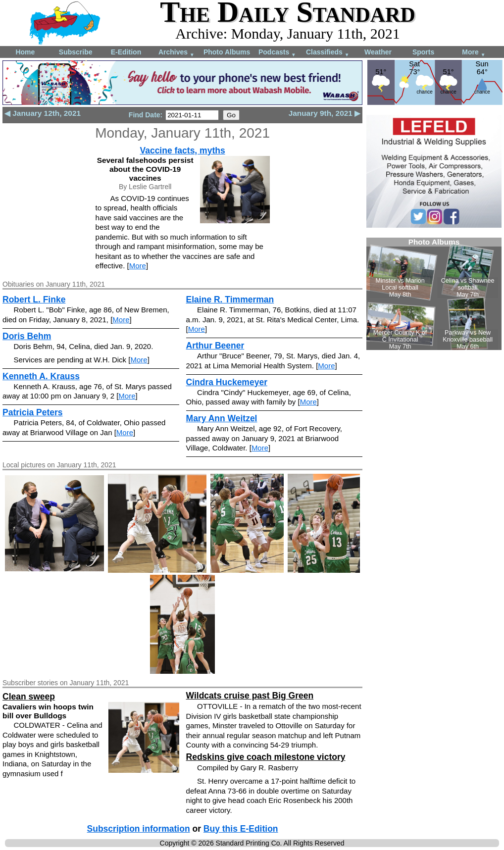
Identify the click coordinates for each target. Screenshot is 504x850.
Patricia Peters (33, 412)
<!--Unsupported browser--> (434, 294)
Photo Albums (227, 52)
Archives (176, 53)
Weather (378, 52)
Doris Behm (27, 336)
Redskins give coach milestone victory (266, 757)
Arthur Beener (215, 346)
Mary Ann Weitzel (222, 418)
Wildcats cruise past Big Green (250, 696)
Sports (423, 52)
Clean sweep (29, 697)
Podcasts (277, 53)
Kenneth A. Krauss (41, 376)
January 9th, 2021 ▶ (325, 113)
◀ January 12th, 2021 (43, 113)
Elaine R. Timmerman (230, 300)
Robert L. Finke (34, 300)
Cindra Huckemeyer (227, 382)
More (474, 53)
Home (25, 52)
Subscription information (139, 829)
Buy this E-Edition (241, 829)
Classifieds (328, 53)
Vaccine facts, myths (182, 150)
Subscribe (76, 52)
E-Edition (126, 52)
